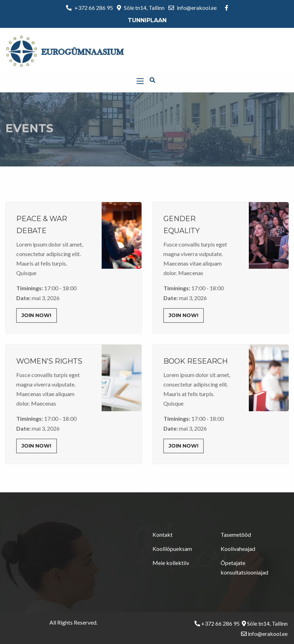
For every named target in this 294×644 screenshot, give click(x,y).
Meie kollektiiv (171, 563)
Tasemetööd (236, 534)
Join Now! (36, 315)
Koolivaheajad (238, 549)
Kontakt (163, 534)
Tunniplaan (147, 20)
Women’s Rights (49, 361)
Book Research (196, 361)
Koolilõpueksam (172, 549)
